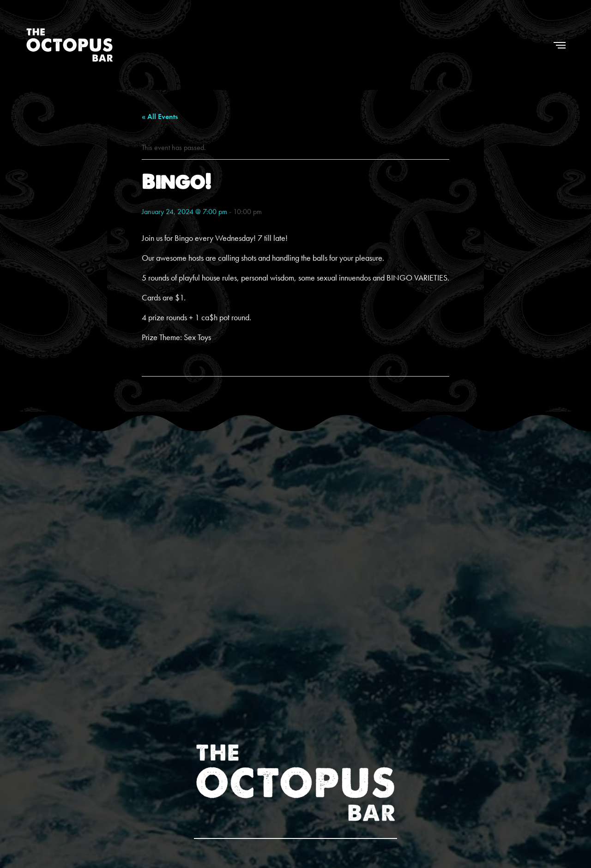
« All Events (160, 117)
